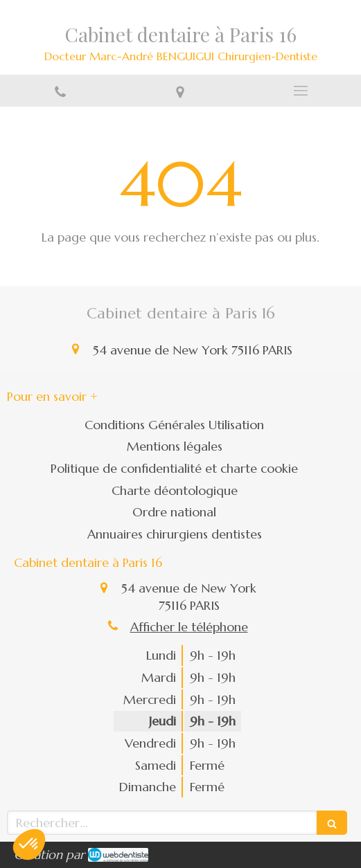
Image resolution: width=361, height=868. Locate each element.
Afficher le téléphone (189, 627)
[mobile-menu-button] (301, 91)
